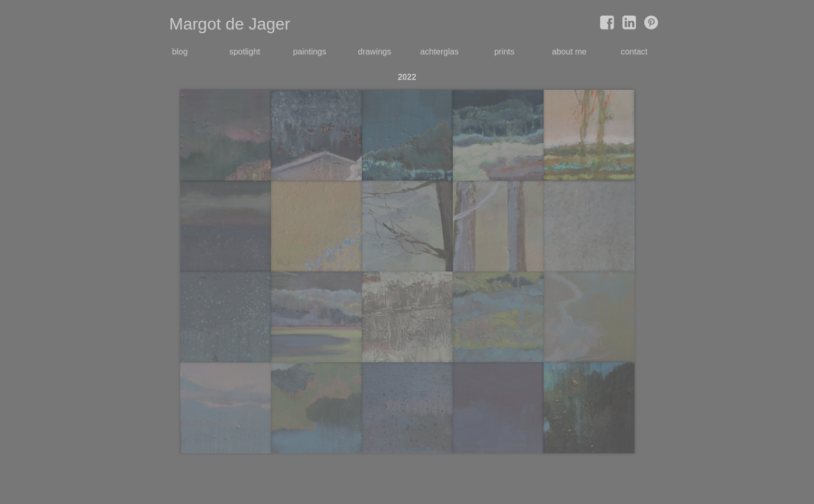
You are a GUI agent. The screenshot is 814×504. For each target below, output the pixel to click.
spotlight (245, 52)
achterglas (440, 52)
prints (504, 52)
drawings (374, 52)
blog (180, 52)
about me (569, 52)
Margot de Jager (230, 24)
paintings (309, 52)
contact (634, 52)
